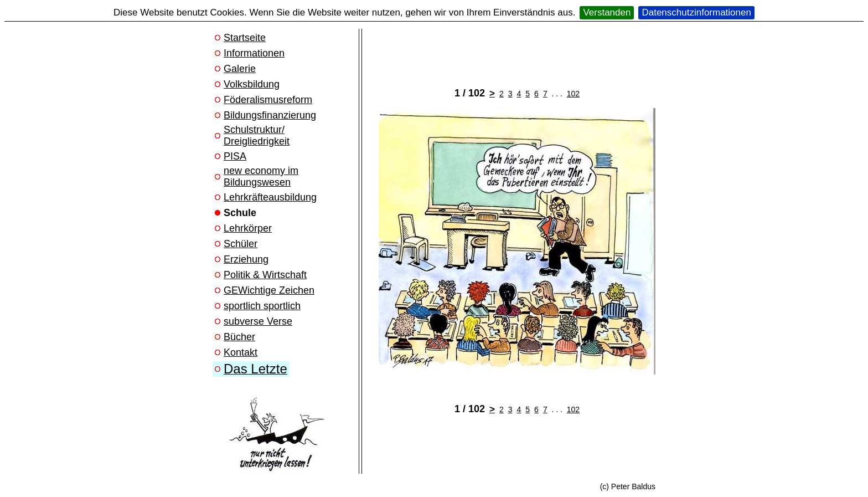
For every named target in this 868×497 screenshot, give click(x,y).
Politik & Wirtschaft (265, 275)
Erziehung (246, 259)
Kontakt (241, 352)
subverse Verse (258, 321)
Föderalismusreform (268, 100)
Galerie (240, 69)
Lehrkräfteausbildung (270, 197)
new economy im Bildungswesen (261, 176)
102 (573, 94)
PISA (235, 156)
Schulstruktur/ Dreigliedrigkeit (257, 135)
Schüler (241, 244)
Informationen (254, 53)
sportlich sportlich (262, 306)
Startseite (245, 38)
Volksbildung (252, 84)
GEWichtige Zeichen (269, 290)
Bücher (239, 337)
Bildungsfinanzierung (270, 115)
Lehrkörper (248, 228)
